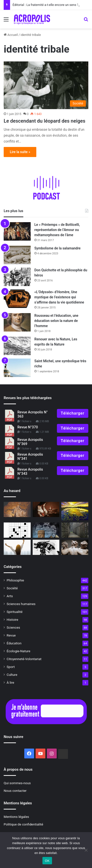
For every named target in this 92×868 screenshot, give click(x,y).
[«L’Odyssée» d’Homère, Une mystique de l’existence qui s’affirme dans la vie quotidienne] (17, 299)
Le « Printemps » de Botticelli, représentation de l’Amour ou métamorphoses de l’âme (57, 230)
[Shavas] (46, 530)
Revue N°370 (28, 427)
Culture (12, 675)
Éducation (14, 643)
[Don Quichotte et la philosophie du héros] (17, 277)
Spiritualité (15, 612)
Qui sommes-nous (17, 783)
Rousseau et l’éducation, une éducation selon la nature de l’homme (56, 321)
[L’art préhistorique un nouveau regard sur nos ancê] (17, 509)
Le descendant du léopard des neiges (45, 121)
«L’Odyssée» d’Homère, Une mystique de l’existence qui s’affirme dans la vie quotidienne (59, 297)
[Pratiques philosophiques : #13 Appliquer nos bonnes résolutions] (17, 547)
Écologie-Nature (18, 651)
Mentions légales (16, 817)
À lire (10, 682)
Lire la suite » (20, 152)
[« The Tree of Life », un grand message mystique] (46, 547)
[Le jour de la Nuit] (75, 511)
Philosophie (15, 580)
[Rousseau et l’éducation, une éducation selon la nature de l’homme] (17, 322)
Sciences (13, 627)
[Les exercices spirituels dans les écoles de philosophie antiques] (46, 509)
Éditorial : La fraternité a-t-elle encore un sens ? (46, 5)
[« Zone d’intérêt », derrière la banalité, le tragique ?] (75, 530)
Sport (11, 667)
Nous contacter (15, 791)
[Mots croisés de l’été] (17, 530)
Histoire (12, 620)
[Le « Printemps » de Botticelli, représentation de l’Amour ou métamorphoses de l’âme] (17, 231)
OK (47, 861)
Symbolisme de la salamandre (57, 248)
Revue (11, 635)
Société (12, 588)
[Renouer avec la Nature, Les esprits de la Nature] (17, 346)
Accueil (11, 35)
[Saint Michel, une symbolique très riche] (17, 368)
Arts (10, 596)
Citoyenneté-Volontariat (24, 659)
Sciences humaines (21, 604)
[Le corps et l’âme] (75, 547)
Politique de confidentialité (23, 824)
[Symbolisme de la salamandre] (17, 255)
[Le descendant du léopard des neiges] (46, 85)
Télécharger (73, 413)
